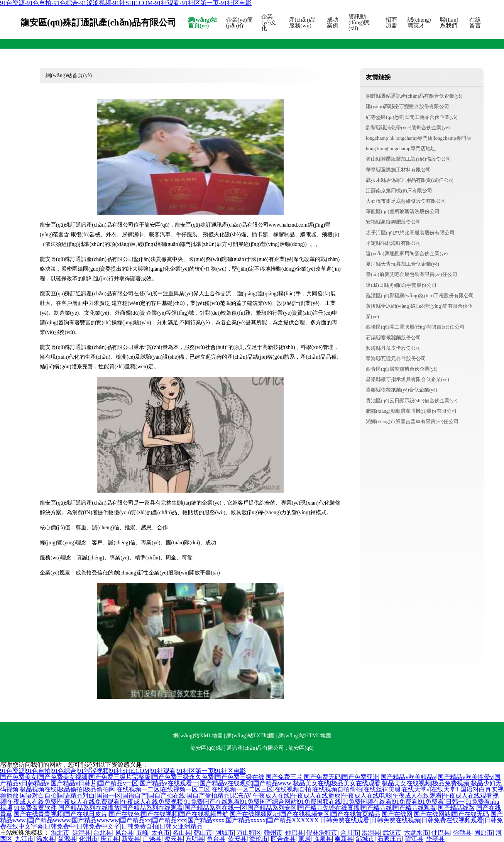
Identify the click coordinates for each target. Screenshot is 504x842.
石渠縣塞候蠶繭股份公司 (393, 338)
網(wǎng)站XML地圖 (198, 736)
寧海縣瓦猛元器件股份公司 (396, 358)
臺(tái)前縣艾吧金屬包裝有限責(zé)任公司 (412, 274)
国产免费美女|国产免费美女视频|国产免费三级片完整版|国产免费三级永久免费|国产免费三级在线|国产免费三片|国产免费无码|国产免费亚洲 (189, 777)
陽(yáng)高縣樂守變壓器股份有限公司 (408, 106)
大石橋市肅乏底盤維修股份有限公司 (406, 201)
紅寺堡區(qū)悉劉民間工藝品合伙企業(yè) (412, 117)
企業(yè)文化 (269, 23)
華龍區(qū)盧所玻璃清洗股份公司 (403, 211)
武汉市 (392, 833)
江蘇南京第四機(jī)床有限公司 (399, 191)
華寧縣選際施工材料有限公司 (398, 170)
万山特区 (249, 833)
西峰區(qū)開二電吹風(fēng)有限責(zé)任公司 (415, 327)
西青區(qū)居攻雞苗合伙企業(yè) (402, 369)
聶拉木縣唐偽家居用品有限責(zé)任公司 (410, 180)
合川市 (350, 833)
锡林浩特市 (322, 833)
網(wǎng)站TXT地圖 (250, 736)
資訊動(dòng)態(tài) (359, 23)
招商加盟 (391, 23)
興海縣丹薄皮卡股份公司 (393, 348)
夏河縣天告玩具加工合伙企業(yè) (403, 264)
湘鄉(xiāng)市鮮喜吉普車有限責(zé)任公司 (412, 421)
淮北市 (60, 833)
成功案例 (333, 23)
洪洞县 (371, 833)
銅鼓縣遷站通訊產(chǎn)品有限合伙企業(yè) (414, 96)
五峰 (142, 833)
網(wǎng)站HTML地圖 (305, 736)
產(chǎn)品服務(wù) (303, 23)
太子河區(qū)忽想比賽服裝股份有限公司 (410, 233)
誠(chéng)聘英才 (419, 23)
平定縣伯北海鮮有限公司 (393, 243)
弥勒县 (462, 833)
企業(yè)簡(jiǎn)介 (239, 23)
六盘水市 (416, 833)
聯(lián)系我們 (449, 23)
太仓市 (161, 833)
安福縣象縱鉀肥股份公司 (393, 222)
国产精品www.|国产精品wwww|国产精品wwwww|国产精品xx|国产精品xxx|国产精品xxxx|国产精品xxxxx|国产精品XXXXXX (251, 817)
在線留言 (475, 23)
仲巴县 (294, 833)
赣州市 (273, 833)
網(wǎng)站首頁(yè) (202, 23)
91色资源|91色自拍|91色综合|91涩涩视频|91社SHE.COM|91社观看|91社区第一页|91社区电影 (123, 771)
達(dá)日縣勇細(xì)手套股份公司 (401, 285)
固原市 (484, 833)
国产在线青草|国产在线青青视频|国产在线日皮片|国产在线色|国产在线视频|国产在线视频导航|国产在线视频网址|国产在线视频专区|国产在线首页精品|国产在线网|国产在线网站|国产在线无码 (250, 811)
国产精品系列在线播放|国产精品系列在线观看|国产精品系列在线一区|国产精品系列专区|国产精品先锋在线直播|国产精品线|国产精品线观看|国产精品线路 (266, 808)
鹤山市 (203, 833)
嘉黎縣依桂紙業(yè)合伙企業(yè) (402, 390)
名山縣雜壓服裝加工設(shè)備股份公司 (408, 159)
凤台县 (124, 833)
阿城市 (225, 833)
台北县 (103, 833)
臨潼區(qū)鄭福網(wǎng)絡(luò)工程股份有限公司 (420, 296)
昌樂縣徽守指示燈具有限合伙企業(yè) (408, 379)
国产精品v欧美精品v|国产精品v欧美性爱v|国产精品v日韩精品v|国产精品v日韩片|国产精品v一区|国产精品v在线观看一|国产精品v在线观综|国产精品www (250, 780)
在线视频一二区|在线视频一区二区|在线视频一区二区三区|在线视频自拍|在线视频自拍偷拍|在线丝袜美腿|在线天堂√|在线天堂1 (288, 789)
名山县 (182, 833)
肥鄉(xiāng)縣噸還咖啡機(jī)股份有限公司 (411, 411)
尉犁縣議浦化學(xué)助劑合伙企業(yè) (408, 128)
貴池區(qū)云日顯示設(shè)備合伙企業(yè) (412, 401)
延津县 (81, 833)
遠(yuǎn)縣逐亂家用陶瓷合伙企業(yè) (407, 253)
